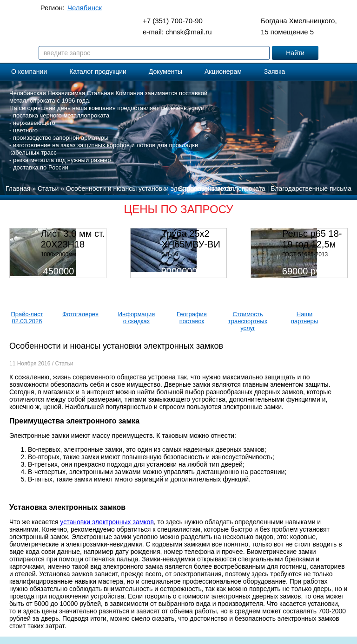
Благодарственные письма (311, 189)
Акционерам (223, 72)
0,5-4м (170, 254)
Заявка (274, 72)
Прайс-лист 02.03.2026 (27, 318)
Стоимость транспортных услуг (248, 321)
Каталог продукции (98, 72)
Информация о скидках (137, 318)
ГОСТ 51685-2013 (305, 254)
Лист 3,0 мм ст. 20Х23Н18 (73, 239)
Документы (165, 72)
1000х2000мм (59, 254)
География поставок (192, 318)
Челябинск (85, 8)
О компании (29, 72)
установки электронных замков (107, 522)
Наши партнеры (304, 318)
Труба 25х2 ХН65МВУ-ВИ (191, 239)
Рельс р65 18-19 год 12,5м (312, 239)
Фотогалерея (80, 314)
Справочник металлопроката (222, 189)
